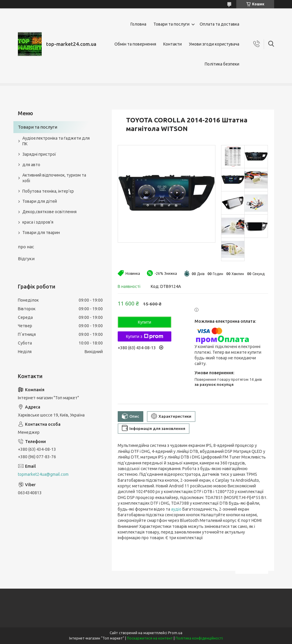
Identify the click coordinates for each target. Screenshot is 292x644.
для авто (31, 165)
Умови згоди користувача (214, 44)
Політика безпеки (222, 64)
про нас (26, 247)
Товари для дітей (40, 201)
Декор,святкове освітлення (49, 212)
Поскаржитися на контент (150, 638)
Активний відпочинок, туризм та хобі (54, 178)
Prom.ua (175, 633)
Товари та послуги (171, 24)
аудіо (176, 509)
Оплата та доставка (219, 24)
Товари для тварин (41, 233)
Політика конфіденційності (199, 638)
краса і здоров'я (38, 222)
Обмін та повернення (135, 44)
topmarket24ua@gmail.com (43, 474)
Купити (145, 322)
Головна (138, 24)
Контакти (173, 44)
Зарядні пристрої (39, 154)
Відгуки (26, 259)
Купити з (144, 336)
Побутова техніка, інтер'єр (48, 191)
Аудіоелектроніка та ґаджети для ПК (56, 141)
